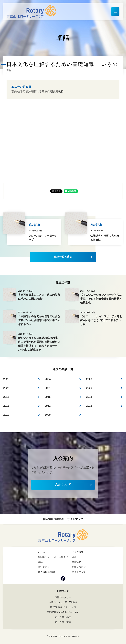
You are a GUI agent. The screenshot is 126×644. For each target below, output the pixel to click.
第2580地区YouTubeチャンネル (63, 612)
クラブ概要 (78, 552)
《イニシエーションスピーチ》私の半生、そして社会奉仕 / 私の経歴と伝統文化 (101, 299)
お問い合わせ (79, 567)
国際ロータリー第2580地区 (63, 602)
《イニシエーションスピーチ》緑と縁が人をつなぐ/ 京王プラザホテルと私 (101, 320)
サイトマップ (75, 519)
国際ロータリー (63, 597)
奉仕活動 (76, 562)
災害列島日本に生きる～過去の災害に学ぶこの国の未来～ (39, 297)
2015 (48, 397)
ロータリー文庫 (63, 622)
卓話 (40, 562)
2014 (89, 397)
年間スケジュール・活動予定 (53, 557)
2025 (6, 379)
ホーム (42, 552)
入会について (63, 484)
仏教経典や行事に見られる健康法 (105, 238)
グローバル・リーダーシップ (43, 238)
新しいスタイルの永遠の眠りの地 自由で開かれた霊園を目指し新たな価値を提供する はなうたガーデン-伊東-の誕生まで (39, 344)
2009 (48, 415)
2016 (6, 397)
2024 (48, 379)
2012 (48, 406)
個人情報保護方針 (53, 519)
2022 (6, 388)
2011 (89, 406)
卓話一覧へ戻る (63, 257)
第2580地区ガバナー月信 (63, 607)
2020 (89, 388)
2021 (48, 388)
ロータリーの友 (63, 617)
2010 (6, 415)
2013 (6, 406)
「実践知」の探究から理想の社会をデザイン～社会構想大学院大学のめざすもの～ (39, 320)
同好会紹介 (44, 567)
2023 (89, 379)
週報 (74, 557)
